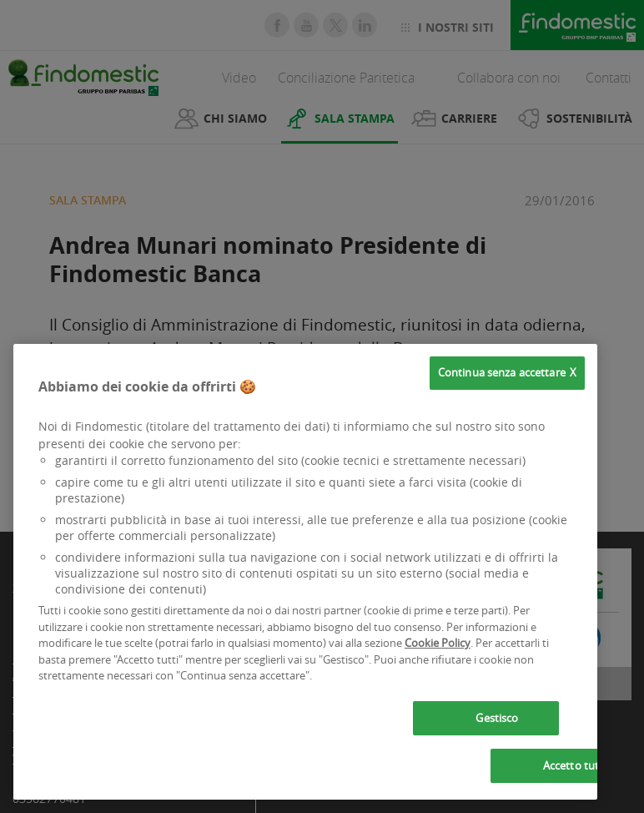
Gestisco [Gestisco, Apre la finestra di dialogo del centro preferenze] (497, 718)
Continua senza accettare (502, 372)
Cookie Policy (438, 643)
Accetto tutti (575, 765)
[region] (305, 572)
